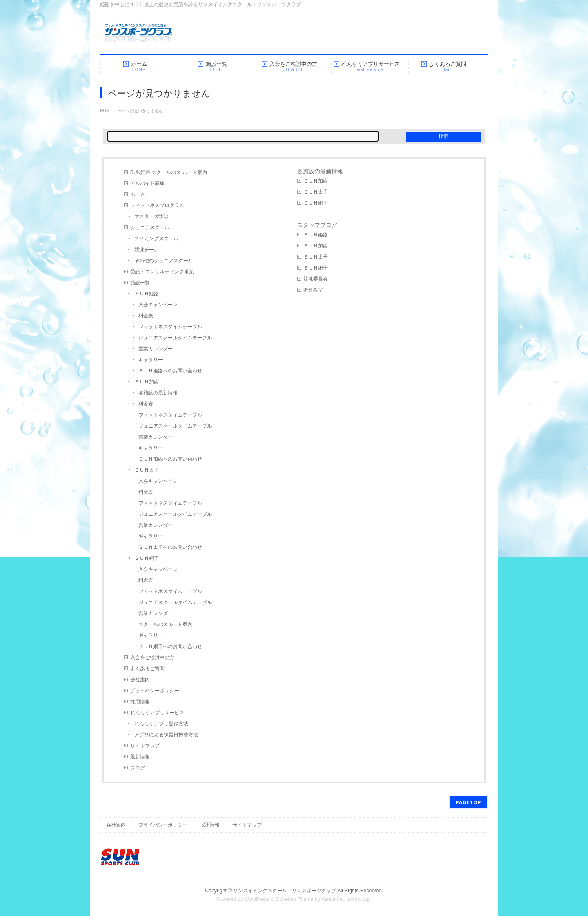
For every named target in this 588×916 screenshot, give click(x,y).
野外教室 (313, 290)
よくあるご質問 (147, 669)
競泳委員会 (316, 279)
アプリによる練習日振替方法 (166, 735)
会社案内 (140, 680)
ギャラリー (151, 360)
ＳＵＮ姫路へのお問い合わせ (170, 371)
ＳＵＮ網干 (147, 558)
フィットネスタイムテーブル (170, 327)
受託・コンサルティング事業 (162, 272)
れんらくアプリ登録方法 (161, 724)
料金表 (146, 316)
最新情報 (140, 757)
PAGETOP (469, 802)
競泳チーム (147, 250)
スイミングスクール (156, 238)
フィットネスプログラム (157, 205)
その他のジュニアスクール (164, 261)
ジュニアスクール (150, 227)
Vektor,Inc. (333, 899)
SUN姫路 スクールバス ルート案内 (169, 172)
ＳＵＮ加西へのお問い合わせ (170, 459)
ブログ (138, 768)
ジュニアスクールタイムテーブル (175, 338)
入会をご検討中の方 (152, 657)
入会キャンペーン (158, 305)
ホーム (138, 194)
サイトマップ (145, 746)
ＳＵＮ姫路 (147, 294)
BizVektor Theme (294, 899)
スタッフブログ (317, 225)
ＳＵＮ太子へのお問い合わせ (170, 547)
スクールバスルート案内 (165, 624)
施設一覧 (140, 283)
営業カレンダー (156, 349)
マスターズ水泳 (151, 216)
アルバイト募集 (147, 183)
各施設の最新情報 (158, 393)
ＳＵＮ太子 (147, 470)
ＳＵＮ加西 (147, 382)
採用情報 (140, 702)
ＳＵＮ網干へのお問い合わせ (170, 646)
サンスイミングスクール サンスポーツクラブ (285, 891)
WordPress (257, 899)
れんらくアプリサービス (157, 713)
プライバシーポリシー (155, 691)
